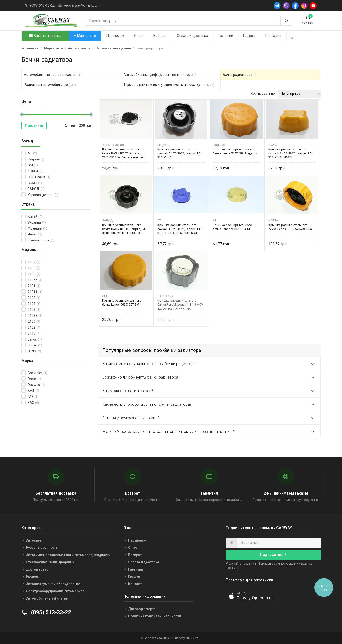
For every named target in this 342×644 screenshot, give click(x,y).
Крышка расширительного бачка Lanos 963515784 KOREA (290, 227)
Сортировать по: (263, 94)
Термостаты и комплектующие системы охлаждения (169, 85)
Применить (34, 125)
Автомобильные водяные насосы (54, 75)
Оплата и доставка (192, 36)
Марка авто (85, 36)
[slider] (22, 115)
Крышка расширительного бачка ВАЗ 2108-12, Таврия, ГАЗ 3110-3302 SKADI (291, 153)
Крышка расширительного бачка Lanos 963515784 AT (232, 227)
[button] (251, 596)
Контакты (273, 36)
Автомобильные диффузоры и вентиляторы (161, 75)
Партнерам (115, 36)
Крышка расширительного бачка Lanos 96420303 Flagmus (235, 151)
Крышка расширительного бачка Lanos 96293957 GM (122, 303)
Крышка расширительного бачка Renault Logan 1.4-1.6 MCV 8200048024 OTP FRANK (180, 305)
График (249, 36)
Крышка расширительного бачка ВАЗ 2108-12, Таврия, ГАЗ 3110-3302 (180, 153)
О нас (139, 36)
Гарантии (226, 36)
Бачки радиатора (240, 75)
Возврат (160, 36)
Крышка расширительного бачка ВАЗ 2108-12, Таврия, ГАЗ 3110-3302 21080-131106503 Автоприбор (125, 229)
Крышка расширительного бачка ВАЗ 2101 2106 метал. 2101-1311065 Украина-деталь (124, 153)
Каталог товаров (45, 36)
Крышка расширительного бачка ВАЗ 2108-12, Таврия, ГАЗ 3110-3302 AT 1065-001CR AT (180, 229)
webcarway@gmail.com (81, 5)
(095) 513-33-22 (42, 5)
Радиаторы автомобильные (50, 85)
